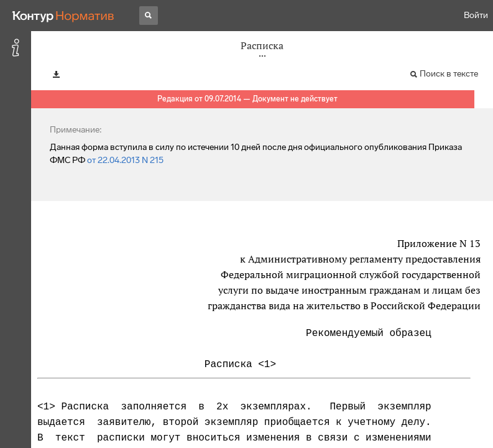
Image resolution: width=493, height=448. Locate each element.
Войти (476, 15)
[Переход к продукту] (63, 16)
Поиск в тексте (449, 74)
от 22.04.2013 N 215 (125, 160)
